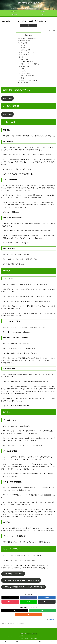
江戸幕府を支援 (25, 67)
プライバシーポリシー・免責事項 (15, 639)
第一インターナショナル (27, 53)
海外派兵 (22, 58)
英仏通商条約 (24, 48)
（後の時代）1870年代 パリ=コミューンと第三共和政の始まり (25, 590)
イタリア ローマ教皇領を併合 (29, 82)
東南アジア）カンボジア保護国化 (30, 65)
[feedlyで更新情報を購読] (42, 614)
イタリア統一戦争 (26, 50)
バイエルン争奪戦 (26, 75)
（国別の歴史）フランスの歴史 (14, 576)
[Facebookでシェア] (28, 601)
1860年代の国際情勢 (25, 41)
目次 (26, 35)
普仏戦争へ (24, 80)
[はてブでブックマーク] (47, 601)
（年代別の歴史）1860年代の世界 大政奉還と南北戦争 (22, 583)
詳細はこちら (8, 100)
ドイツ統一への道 (26, 72)
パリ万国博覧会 (25, 55)
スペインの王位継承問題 (27, 77)
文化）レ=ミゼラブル (25, 84)
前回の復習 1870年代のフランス (28, 38)
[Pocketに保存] (10, 605)
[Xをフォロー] (15, 614)
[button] (28, 26)
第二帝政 (23, 46)
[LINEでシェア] (28, 605)
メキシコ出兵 (24, 60)
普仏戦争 (22, 70)
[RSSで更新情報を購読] (28, 618)
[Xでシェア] (10, 601)
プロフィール (42, 639)
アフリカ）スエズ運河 (27, 63)
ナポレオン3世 (23, 43)
